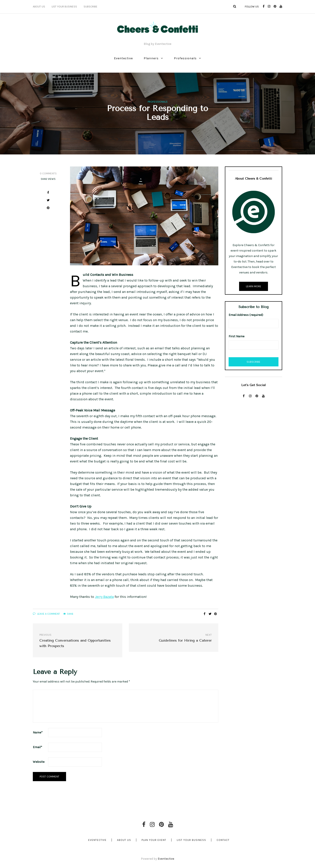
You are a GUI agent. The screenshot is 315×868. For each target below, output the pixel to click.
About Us (39, 7)
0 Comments (48, 173)
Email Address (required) (246, 315)
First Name (236, 336)
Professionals (185, 58)
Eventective (123, 58)
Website (39, 762)
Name (38, 732)
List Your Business (64, 7)
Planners (151, 58)
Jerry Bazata (104, 597)
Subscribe (90, 7)
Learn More (254, 286)
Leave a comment (46, 614)
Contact (223, 840)
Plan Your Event (154, 840)
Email (38, 747)
